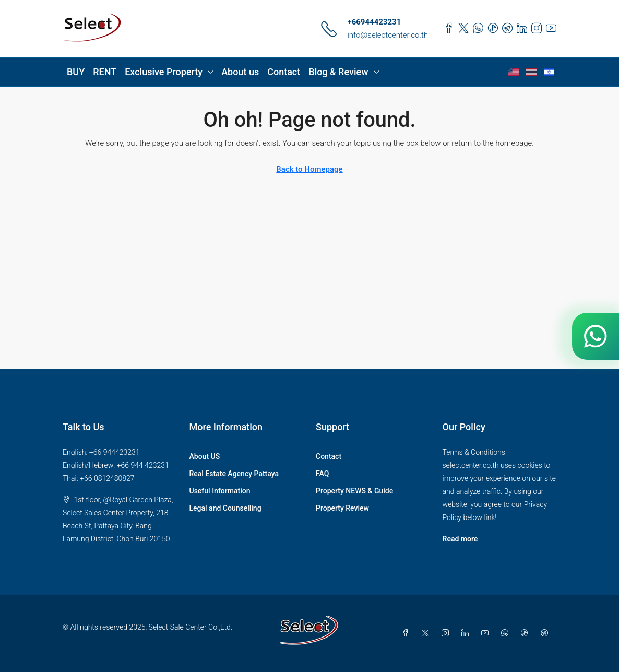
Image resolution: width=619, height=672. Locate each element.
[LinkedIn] (467, 633)
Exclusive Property (164, 72)
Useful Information (220, 491)
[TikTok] (527, 633)
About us (240, 72)
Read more (460, 539)
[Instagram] (447, 633)
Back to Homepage (309, 169)
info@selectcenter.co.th (388, 35)
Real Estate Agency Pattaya (234, 474)
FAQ (322, 474)
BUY (76, 72)
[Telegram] (546, 633)
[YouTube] (487, 633)
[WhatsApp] (507, 633)
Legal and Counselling (225, 508)
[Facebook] (408, 633)
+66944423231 (374, 22)
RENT (105, 72)
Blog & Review (338, 72)
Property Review (342, 508)
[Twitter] (427, 633)
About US (205, 456)
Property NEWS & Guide (354, 491)
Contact (284, 72)
